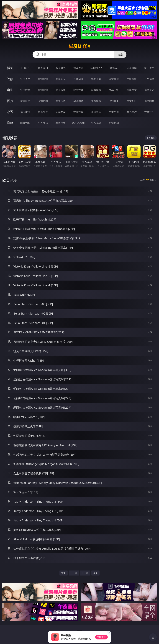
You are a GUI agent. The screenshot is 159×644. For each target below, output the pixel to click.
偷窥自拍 (25, 101)
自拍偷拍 (43, 79)
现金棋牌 (132, 68)
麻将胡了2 (96, 68)
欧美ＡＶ (61, 79)
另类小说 (114, 112)
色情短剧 (114, 123)
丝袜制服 (114, 79)
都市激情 (25, 112)
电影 (10, 90)
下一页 (85, 573)
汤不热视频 (78, 123)
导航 (10, 123)
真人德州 (43, 68)
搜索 (120, 55)
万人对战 (61, 68)
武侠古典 (78, 112)
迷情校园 (96, 112)
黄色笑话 (132, 112)
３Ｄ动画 (78, 79)
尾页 (95, 573)
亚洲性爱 (25, 90)
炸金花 (114, 68)
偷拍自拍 (43, 90)
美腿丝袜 (96, 101)
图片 (10, 101)
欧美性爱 (78, 90)
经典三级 (114, 90)
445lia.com (79, 47)
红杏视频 (96, 123)
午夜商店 (43, 123)
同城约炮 (25, 123)
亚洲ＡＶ (25, 79)
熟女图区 (132, 101)
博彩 (10, 68)
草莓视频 (61, 123)
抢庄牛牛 (149, 68)
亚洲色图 (43, 101)
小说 (10, 112)
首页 (64, 573)
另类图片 (149, 101)
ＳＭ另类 (149, 79)
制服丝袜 (96, 90)
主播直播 (132, 79)
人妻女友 (61, 112)
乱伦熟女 (132, 90)
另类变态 (149, 90)
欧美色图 (61, 101)
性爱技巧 (149, 112)
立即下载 (101, 637)
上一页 (74, 573)
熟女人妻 (96, 79)
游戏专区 (78, 68)
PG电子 (25, 68)
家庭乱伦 (43, 112)
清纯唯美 (114, 101)
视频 (10, 79)
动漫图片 (78, 101)
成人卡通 (61, 90)
